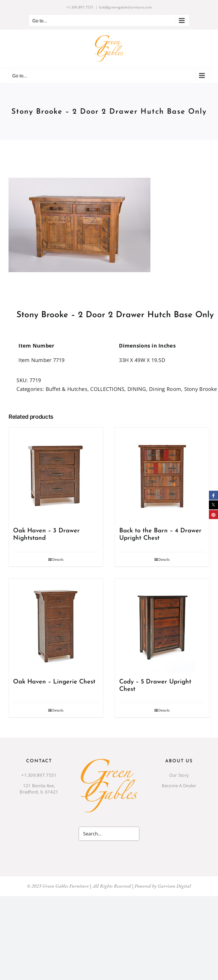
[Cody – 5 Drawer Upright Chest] (162, 626)
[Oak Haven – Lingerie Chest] (56, 626)
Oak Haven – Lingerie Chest (54, 682)
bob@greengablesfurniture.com (125, 7)
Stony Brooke (201, 389)
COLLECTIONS (107, 389)
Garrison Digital (174, 886)
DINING (137, 389)
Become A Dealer (179, 786)
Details (58, 559)
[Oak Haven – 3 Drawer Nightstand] (56, 475)
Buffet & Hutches (67, 389)
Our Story (179, 775)
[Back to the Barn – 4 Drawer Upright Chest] (162, 475)
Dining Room (165, 389)
